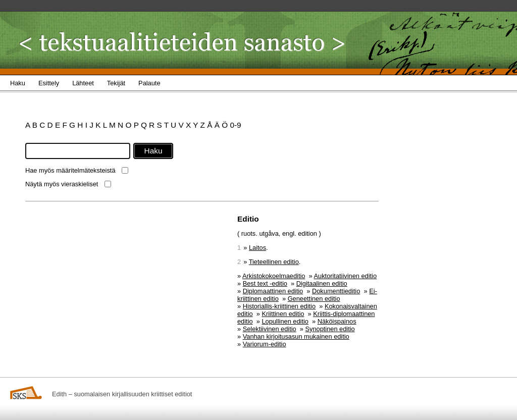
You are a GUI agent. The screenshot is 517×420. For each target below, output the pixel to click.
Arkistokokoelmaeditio (274, 276)
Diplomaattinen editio (273, 291)
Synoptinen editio (330, 329)
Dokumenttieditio (336, 291)
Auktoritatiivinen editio (345, 276)
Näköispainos (337, 321)
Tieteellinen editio (274, 262)
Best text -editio (265, 283)
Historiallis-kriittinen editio (279, 306)
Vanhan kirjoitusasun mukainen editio (296, 336)
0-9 (235, 125)
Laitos (257, 248)
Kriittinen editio (283, 314)
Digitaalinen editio (322, 283)
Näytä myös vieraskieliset (62, 184)
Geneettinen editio (314, 299)
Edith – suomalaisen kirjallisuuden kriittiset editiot (122, 394)
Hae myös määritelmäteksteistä (70, 170)
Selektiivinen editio (270, 329)
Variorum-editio (265, 344)
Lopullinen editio (285, 321)
